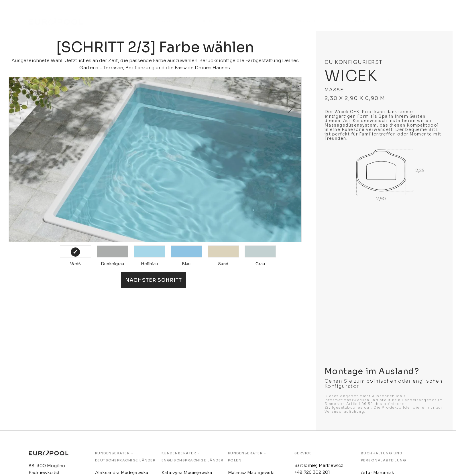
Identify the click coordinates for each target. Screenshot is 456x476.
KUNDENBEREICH (222, 15)
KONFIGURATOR (352, 15)
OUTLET (268, 15)
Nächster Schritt (154, 280)
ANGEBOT (173, 15)
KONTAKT (305, 15)
